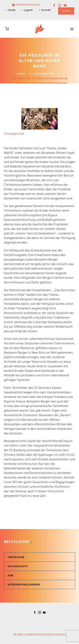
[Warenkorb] (7, 29)
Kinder (12, 10)
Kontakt (46, 10)
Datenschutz (18, 566)
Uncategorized (14, 134)
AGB (10, 575)
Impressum (16, 557)
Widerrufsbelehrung (24, 584)
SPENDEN (66, 11)
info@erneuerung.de (28, 4)
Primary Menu (72, 29)
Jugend (28, 10)
